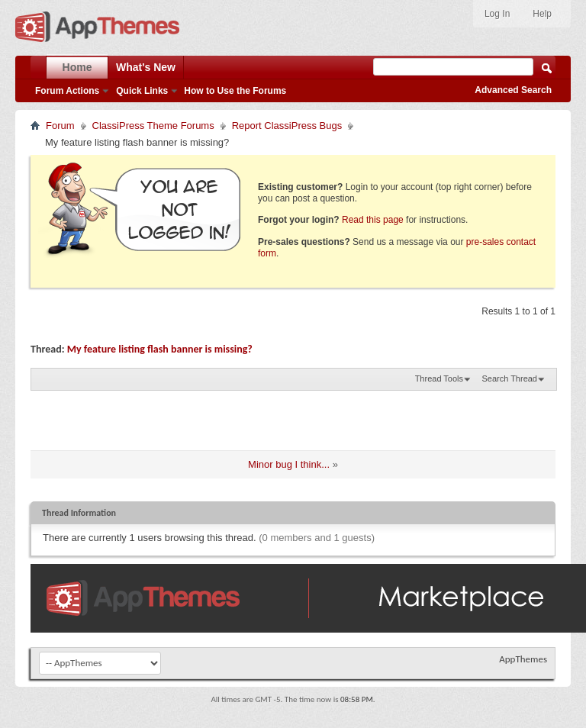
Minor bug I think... (289, 464)
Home (77, 67)
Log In (497, 14)
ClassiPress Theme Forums (153, 126)
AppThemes (523, 659)
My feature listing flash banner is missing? (160, 349)
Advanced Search (513, 90)
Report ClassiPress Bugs (287, 126)
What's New (146, 67)
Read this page (373, 220)
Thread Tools (439, 378)
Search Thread (509, 378)
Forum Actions (67, 91)
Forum (60, 126)
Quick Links (142, 91)
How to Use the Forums (235, 91)
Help (542, 14)
